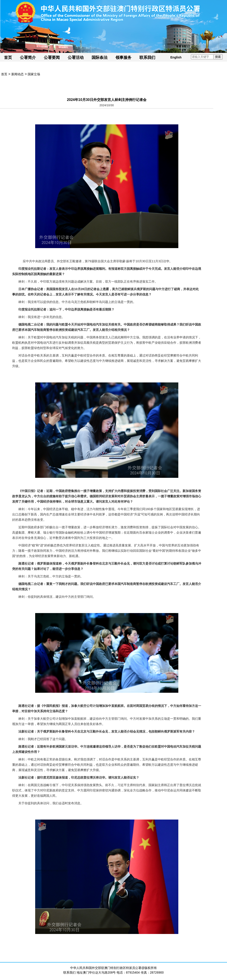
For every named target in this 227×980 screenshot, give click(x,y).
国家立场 (34, 74)
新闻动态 (17, 74)
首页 (8, 58)
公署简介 (28, 58)
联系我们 (147, 58)
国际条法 (100, 58)
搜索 (218, 57)
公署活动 (76, 58)
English (176, 57)
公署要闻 (52, 58)
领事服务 (123, 58)
